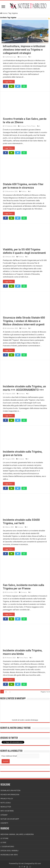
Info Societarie (7, 811)
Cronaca (23, 126)
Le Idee (3, 842)
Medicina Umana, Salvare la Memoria (17, 834)
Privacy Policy (7, 799)
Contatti (4, 823)
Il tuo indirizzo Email (9, 756)
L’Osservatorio (7, 847)
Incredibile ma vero (9, 855)
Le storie (4, 838)
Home (4, 13)
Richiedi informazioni (10, 795)
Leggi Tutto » (9, 82)
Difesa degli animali (9, 851)
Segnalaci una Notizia (10, 790)
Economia (23, 57)
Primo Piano (31, 126)
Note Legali (6, 803)
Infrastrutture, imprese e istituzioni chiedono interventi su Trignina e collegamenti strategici (24, 50)
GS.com (38, 863)
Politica (24, 191)
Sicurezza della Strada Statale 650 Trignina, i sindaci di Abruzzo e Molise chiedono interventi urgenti (24, 321)
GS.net (21, 863)
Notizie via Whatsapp (10, 819)
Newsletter (6, 807)
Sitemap (4, 815)
